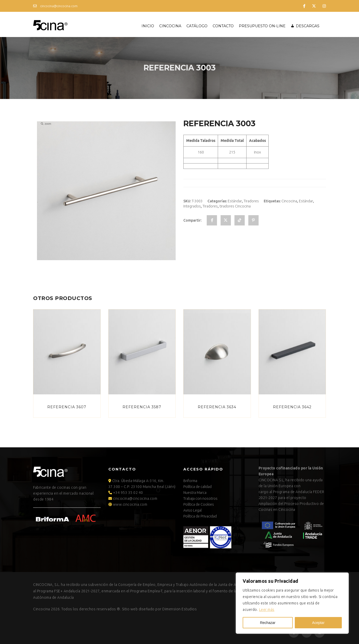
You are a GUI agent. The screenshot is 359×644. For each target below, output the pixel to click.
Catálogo (197, 26)
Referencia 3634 (217, 407)
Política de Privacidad (200, 516)
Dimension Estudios (179, 609)
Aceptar (318, 623)
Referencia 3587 (142, 407)
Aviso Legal (192, 510)
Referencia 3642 (292, 407)
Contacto (223, 26)
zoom (46, 124)
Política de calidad (197, 487)
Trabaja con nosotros (200, 498)
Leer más (267, 610)
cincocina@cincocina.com (55, 6)
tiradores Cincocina (235, 206)
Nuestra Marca (195, 493)
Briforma (190, 481)
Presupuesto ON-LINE (262, 26)
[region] (292, 603)
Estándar (235, 201)
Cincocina (170, 26)
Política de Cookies (199, 504)
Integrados (192, 206)
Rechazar (268, 623)
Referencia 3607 (67, 407)
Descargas (308, 26)
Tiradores (251, 201)
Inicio (148, 26)
